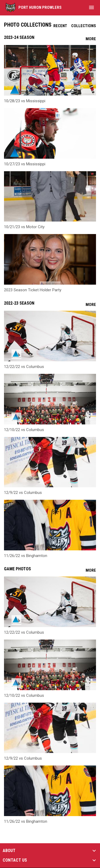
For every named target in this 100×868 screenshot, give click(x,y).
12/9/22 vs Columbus (23, 493)
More (91, 39)
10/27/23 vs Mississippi (25, 164)
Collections (84, 26)
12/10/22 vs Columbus (24, 430)
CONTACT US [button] (15, 860)
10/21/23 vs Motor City (24, 227)
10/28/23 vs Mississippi (25, 101)
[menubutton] (91, 7)
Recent (60, 26)
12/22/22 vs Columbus (24, 367)
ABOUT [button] (9, 851)
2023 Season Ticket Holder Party (33, 290)
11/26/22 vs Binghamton (26, 556)
